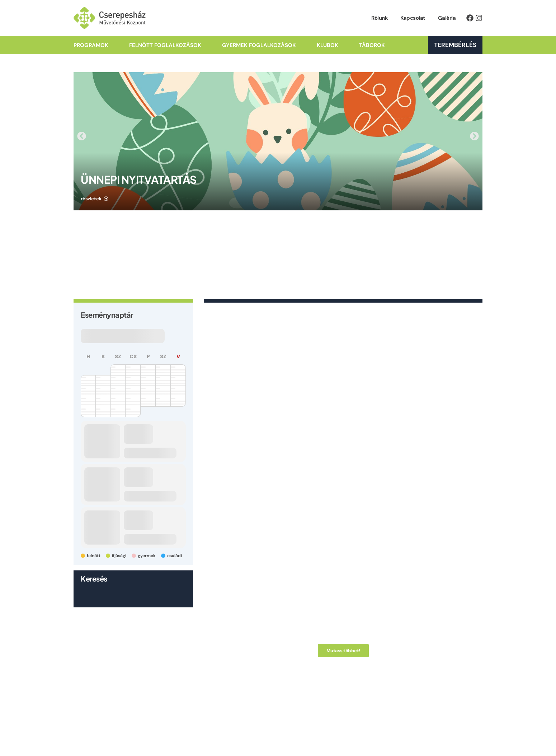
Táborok (372, 45)
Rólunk (380, 18)
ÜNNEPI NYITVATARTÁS (139, 179)
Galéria (447, 18)
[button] (82, 136)
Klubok (328, 45)
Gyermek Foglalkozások (259, 45)
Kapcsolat (413, 18)
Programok (91, 45)
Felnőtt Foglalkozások (165, 45)
